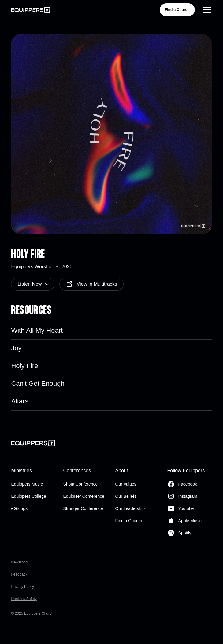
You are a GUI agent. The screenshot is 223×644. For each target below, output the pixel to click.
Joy (16, 348)
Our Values (126, 484)
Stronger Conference (83, 508)
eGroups (19, 508)
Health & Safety (24, 599)
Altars (20, 401)
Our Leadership (130, 508)
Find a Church (177, 10)
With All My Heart (37, 330)
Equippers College (28, 496)
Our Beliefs (126, 496)
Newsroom (20, 562)
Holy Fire (24, 366)
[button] (206, 10)
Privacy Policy (22, 587)
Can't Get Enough (38, 384)
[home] (31, 10)
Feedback (19, 574)
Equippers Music (27, 484)
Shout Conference (80, 484)
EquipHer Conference (84, 496)
